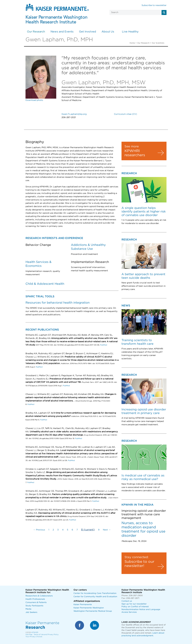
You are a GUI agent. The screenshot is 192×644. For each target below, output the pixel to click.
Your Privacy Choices (34, 637)
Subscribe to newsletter (154, 5)
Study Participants (34, 606)
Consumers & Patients (36, 602)
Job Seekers (31, 612)
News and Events (62, 32)
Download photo (34, 100)
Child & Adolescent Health (45, 284)
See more (132, 146)
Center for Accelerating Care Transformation (95, 593)
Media (28, 609)
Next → (107, 530)
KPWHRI (35, 632)
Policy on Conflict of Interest (135, 607)
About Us (108, 32)
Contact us (127, 601)
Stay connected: (136, 557)
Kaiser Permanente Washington (89, 608)
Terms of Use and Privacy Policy (46, 634)
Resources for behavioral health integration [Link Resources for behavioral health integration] (58, 303)
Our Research (36, 32)
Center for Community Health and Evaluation (95, 597)
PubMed (104, 345)
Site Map (29, 634)
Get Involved (88, 32)
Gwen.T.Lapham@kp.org (74, 114)
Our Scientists (158, 43)
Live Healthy (130, 32)
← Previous (39, 530)
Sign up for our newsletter (134, 604)
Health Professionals (35, 599)
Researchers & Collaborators (39, 596)
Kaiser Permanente (83, 605)
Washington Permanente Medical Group (93, 611)
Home (132, 43)
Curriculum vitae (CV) (125, 114)
